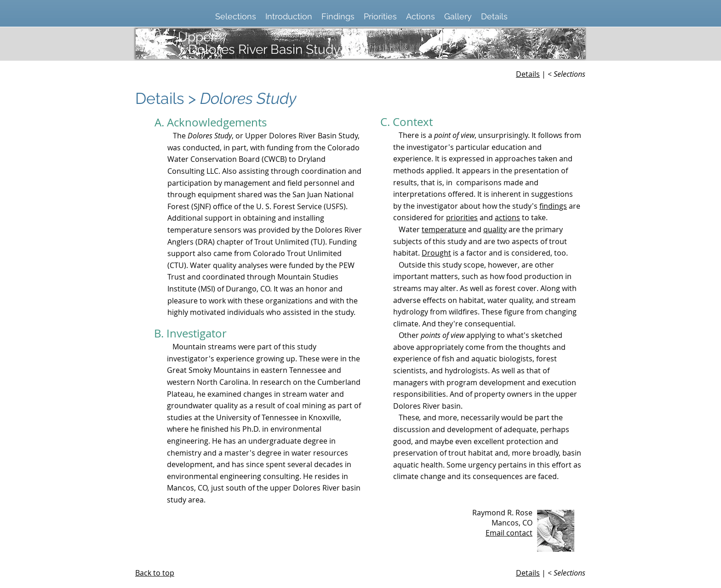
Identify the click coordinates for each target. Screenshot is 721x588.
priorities (462, 217)
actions (507, 217)
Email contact (509, 533)
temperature (444, 229)
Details (528, 74)
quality (495, 229)
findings (553, 206)
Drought (436, 253)
